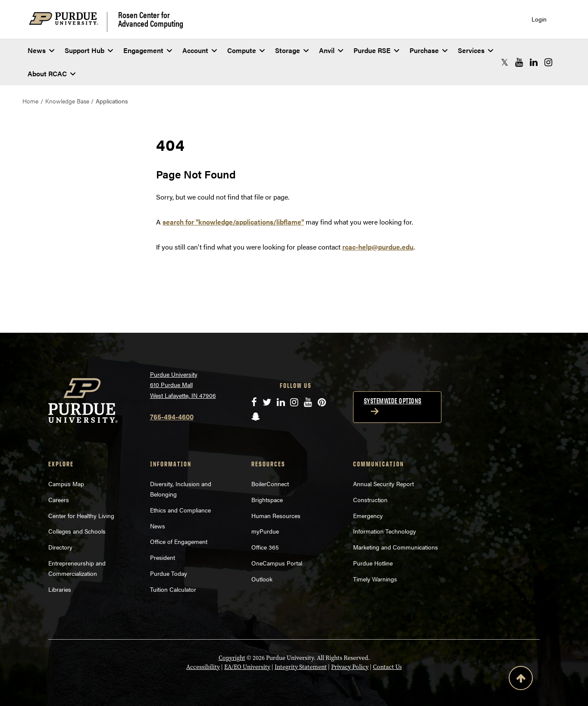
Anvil (331, 50)
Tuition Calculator (173, 589)
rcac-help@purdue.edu (378, 247)
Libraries (60, 589)
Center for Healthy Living (81, 515)
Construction (370, 500)
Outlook (262, 579)
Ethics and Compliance (180, 510)
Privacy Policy (350, 667)
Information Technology (385, 531)
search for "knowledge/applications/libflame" (233, 222)
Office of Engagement (179, 541)
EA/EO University (247, 667)
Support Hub (89, 50)
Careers (59, 500)
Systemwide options (393, 401)
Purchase (428, 50)
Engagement (148, 50)
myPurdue (265, 531)
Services (475, 50)
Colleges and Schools (77, 531)
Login (539, 19)
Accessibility (203, 667)
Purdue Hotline (373, 563)
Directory (60, 547)
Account (200, 50)
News (41, 50)
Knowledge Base (67, 101)
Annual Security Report (383, 484)
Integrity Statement (301, 667)
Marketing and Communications (396, 547)
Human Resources (276, 515)
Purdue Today (169, 573)
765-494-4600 (172, 417)
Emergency (368, 515)
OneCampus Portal (277, 563)
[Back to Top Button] (521, 680)
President (163, 557)
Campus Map (66, 484)
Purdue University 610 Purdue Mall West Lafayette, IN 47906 (183, 385)
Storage (292, 50)
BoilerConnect (270, 484)
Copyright (232, 658)
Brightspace (267, 500)
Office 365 (265, 547)
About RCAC (52, 73)
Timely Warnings (375, 579)
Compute (246, 50)
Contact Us (387, 667)
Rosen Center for (151, 19)
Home (30, 101)
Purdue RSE (376, 50)
